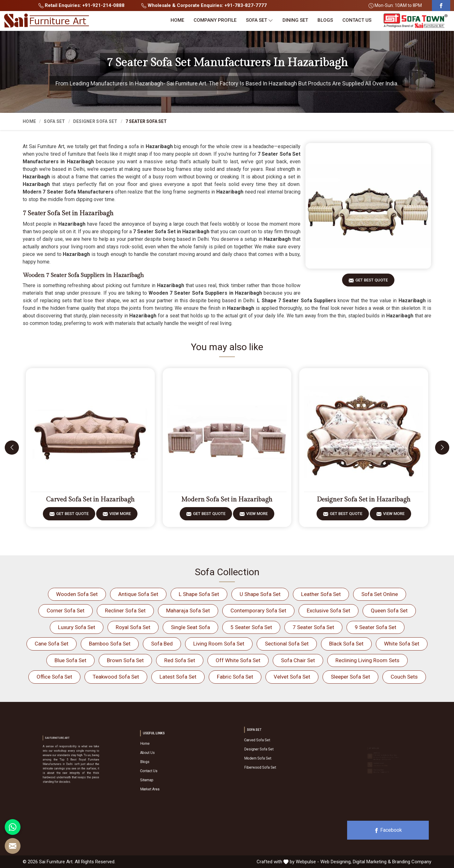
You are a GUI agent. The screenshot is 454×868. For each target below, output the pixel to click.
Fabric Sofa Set (235, 677)
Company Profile (215, 20)
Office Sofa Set (54, 677)
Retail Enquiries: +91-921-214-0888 (81, 5)
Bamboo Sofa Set (110, 644)
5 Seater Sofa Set (251, 627)
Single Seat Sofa (190, 627)
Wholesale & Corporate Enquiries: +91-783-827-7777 (204, 5)
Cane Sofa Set (52, 644)
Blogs (325, 20)
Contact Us (357, 20)
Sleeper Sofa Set (350, 677)
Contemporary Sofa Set (258, 610)
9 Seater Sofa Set (375, 627)
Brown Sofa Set (125, 660)
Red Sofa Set (180, 660)
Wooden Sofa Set (77, 594)
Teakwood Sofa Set (116, 677)
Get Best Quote (372, 282)
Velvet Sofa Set (292, 677)
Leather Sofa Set (321, 594)
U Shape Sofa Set (260, 594)
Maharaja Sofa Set (188, 610)
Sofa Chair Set (298, 660)
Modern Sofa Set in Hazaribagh (227, 500)
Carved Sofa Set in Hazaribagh (90, 500)
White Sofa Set (402, 644)
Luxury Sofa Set (77, 627)
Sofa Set (259, 20)
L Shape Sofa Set (199, 594)
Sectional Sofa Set (287, 644)
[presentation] (12, 447)
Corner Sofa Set (66, 610)
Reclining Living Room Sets (367, 660)
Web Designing (335, 862)
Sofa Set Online (380, 594)
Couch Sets (404, 677)
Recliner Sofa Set (125, 610)
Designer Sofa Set (95, 121)
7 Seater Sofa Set (313, 627)
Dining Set (295, 20)
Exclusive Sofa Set (329, 610)
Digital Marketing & (372, 862)
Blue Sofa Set (70, 660)
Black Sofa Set (346, 644)
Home (177, 20)
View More (120, 516)
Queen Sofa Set (389, 610)
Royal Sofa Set (133, 627)
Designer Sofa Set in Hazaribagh (364, 500)
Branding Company (412, 862)
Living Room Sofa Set (219, 644)
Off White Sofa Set (238, 660)
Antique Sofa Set (138, 594)
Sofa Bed (162, 644)
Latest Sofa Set (178, 677)
